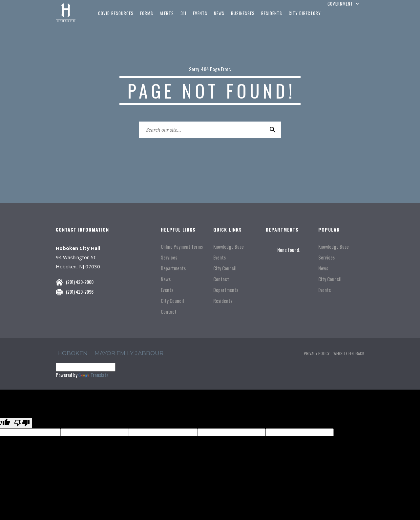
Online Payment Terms (182, 247)
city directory (305, 13)
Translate (94, 375)
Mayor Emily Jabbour (129, 353)
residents (272, 13)
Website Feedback (349, 353)
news (219, 13)
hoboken (73, 353)
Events (167, 290)
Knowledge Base (229, 247)
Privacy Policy (317, 353)
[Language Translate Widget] (86, 367)
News (166, 279)
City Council (172, 301)
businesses (243, 13)
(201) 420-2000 (80, 282)
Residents (223, 301)
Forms (147, 13)
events (200, 13)
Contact (169, 312)
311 (183, 13)
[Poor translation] (22, 423)
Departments (173, 268)
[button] (344, 4)
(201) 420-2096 (80, 292)
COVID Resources (116, 13)
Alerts (167, 13)
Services (169, 257)
